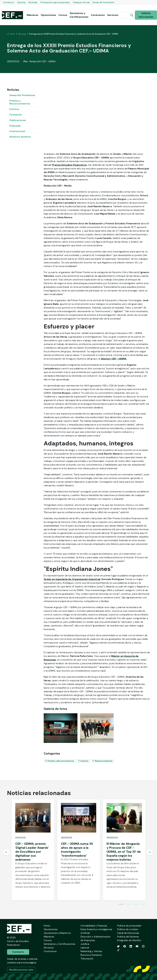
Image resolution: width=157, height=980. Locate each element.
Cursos (63, 15)
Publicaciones (18, 120)
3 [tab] (136, 905)
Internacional (17, 131)
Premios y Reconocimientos (20, 102)
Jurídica (85, 944)
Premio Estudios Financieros (70, 165)
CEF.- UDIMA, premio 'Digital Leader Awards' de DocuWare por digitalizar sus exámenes (32, 852)
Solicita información (146, 15)
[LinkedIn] (131, 946)
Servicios (113, 15)
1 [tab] (121, 905)
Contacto (9, 2)
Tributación (87, 959)
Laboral (85, 948)
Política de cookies (128, 929)
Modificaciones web (21, 970)
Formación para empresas (55, 2)
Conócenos (98, 15)
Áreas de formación (103, 2)
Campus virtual (81, 2)
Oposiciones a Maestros (57, 933)
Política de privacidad (129, 926)
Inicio (11, 34)
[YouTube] (137, 946)
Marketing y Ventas (91, 951)
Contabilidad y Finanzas (94, 926)
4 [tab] (143, 905)
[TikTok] (118, 950)
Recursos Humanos (91, 955)
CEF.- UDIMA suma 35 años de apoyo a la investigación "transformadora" (77, 850)
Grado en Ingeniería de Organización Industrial (72, 579)
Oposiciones (48, 15)
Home (47, 926)
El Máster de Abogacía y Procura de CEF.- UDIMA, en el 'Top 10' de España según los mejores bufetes (124, 852)
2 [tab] (129, 905)
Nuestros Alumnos (20, 137)
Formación (16, 115)
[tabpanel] (33, 850)
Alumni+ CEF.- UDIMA (114, 359)
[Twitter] (118, 946)
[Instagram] (143, 946)
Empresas (15, 126)
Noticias (33, 2)
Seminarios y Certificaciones (79, 15)
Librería (21, 2)
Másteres (33, 15)
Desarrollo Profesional (22, 95)
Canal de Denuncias (128, 933)
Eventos (14, 109)
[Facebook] (125, 946)
